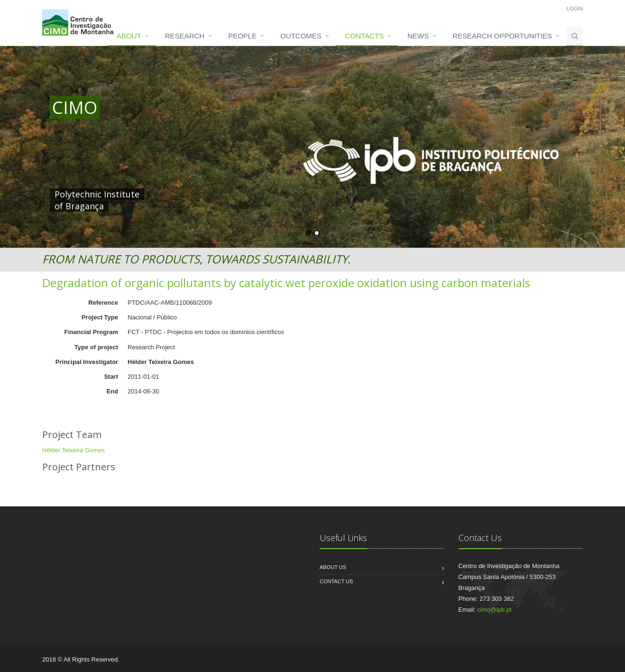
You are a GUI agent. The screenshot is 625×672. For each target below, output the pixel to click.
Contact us (336, 581)
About (129, 36)
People (242, 36)
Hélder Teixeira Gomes (74, 450)
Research (185, 36)
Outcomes (301, 36)
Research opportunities (502, 36)
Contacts (364, 36)
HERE (248, 194)
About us (333, 567)
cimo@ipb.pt (494, 610)
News (418, 36)
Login (575, 9)
